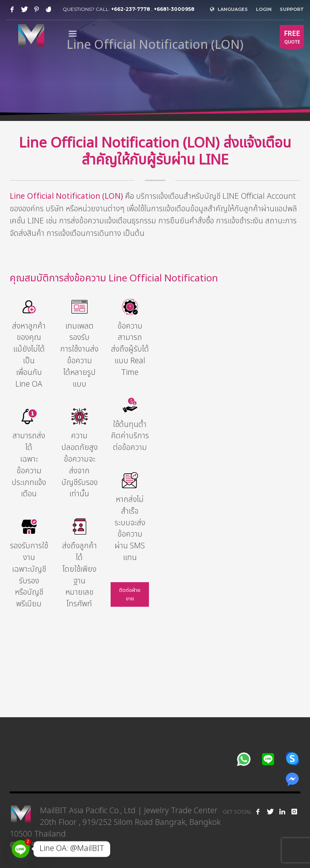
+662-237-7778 (131, 9)
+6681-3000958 (174, 9)
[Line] (21, 849)
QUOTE (292, 38)
